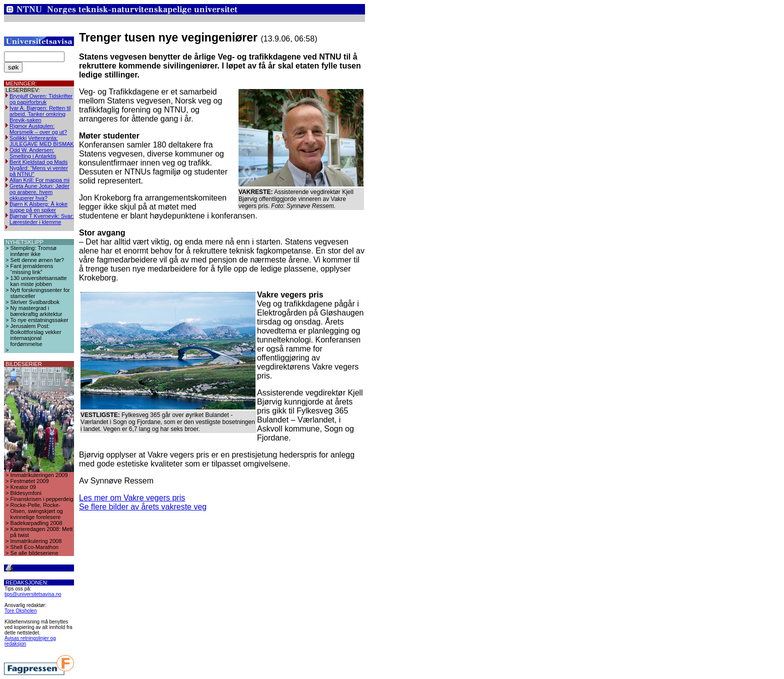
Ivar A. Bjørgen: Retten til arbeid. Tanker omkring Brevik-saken (40, 114)
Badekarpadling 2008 (36, 523)
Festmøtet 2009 (30, 481)
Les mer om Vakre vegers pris (132, 498)
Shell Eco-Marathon (35, 547)
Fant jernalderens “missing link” (32, 269)
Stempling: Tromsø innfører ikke (33, 251)
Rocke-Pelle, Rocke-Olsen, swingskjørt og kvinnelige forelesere (37, 511)
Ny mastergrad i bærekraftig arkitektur (36, 311)
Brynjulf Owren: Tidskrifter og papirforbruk (41, 99)
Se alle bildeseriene (34, 553)
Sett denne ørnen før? (37, 260)
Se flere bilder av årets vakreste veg (143, 507)
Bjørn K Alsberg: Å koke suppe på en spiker (38, 207)
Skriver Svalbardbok (35, 302)
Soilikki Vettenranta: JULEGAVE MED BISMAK (42, 141)
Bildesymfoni (26, 493)
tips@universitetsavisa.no (33, 594)
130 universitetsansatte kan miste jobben (39, 281)
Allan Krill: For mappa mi (39, 180)
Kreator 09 (23, 487)
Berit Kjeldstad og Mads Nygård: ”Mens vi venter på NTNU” (39, 168)
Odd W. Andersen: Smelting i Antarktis (33, 153)
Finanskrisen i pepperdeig (42, 499)
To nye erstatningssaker (39, 320)
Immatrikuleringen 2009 (39, 475)
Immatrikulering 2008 (36, 541)
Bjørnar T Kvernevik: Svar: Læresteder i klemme (42, 219)
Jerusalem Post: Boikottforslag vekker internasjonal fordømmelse (36, 335)
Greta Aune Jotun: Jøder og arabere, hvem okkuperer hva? (39, 192)
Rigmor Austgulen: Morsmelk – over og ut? (38, 129)
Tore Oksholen (20, 611)
